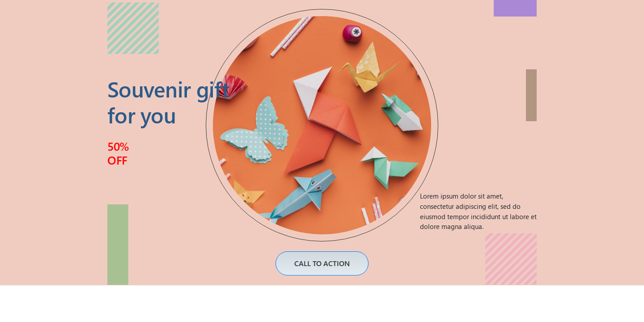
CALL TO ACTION (322, 263)
